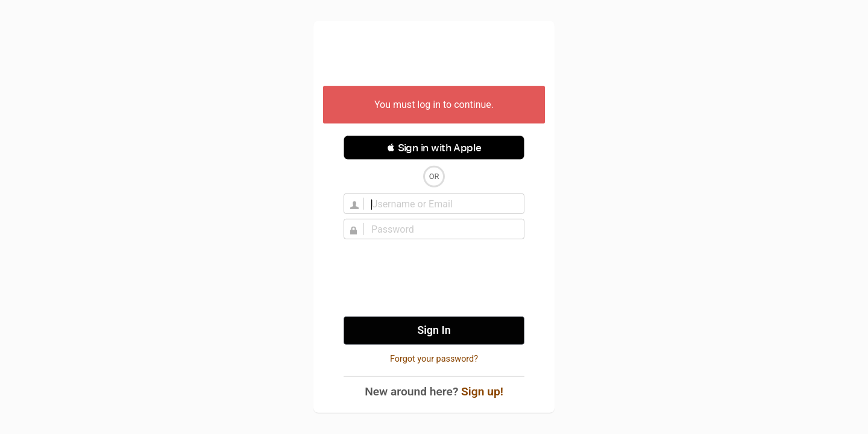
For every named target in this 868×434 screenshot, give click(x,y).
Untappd (434, 55)
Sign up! (482, 392)
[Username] (441, 204)
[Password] (441, 229)
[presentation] (434, 278)
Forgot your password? (434, 359)
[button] (434, 148)
